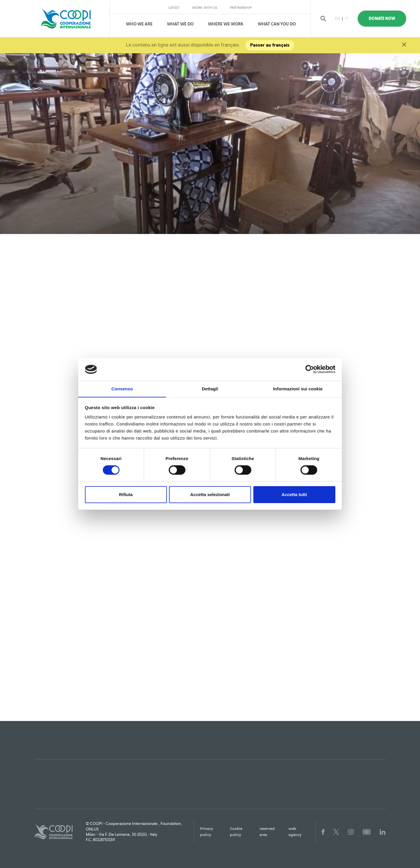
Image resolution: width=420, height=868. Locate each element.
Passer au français (270, 45)
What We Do (180, 24)
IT (348, 19)
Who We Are (139, 24)
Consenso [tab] (122, 388)
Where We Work (226, 24)
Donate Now (385, 19)
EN (339, 19)
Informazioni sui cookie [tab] (298, 388)
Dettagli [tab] (210, 388)
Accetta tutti (294, 494)
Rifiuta (126, 494)
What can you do (277, 24)
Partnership (241, 8)
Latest (174, 8)
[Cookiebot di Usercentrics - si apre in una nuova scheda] (310, 369)
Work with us (205, 8)
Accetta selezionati (210, 494)
